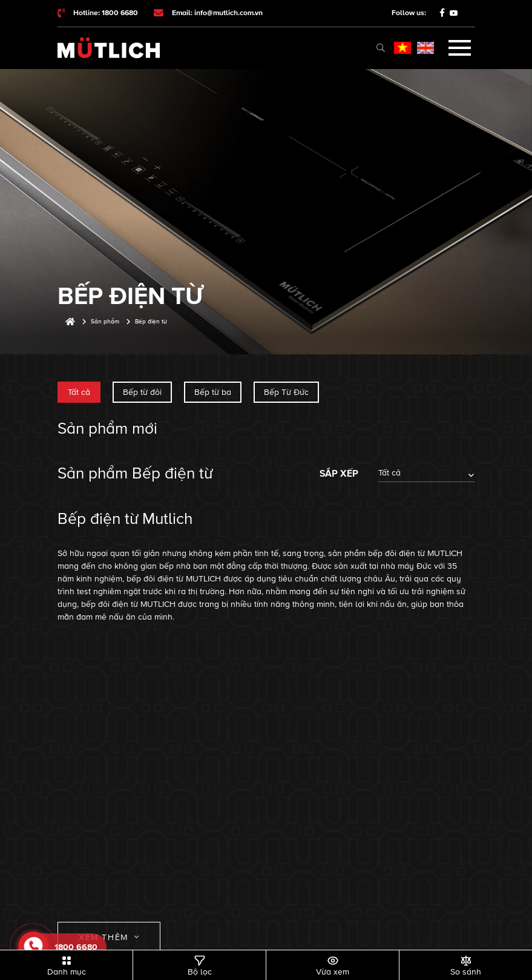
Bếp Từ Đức (286, 392)
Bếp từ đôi (142, 392)
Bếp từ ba (213, 392)
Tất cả (79, 392)
